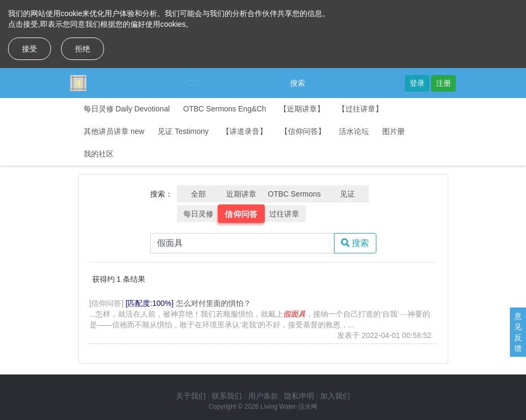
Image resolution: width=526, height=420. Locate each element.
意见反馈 (518, 332)
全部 (198, 194)
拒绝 (83, 49)
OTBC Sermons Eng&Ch (225, 109)
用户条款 (263, 396)
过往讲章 (284, 214)
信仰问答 (241, 214)
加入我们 (335, 396)
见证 (347, 194)
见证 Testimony (183, 131)
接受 (29, 49)
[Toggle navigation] (192, 83)
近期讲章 (241, 194)
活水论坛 (354, 131)
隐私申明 (299, 396)
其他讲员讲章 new (114, 131)
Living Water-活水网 (289, 407)
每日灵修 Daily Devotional (127, 109)
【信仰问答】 (303, 131)
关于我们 (191, 396)
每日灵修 (198, 214)
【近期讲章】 (302, 109)
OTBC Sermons (295, 194)
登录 (417, 83)
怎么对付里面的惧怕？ (213, 303)
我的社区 (99, 154)
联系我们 (227, 396)
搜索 (298, 83)
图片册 (394, 131)
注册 (443, 83)
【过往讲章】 (360, 109)
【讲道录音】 (245, 131)
